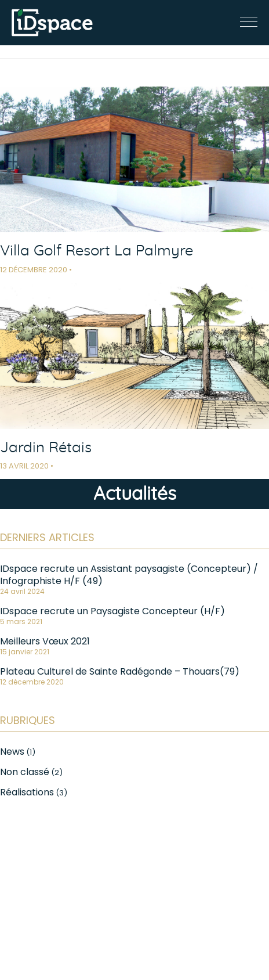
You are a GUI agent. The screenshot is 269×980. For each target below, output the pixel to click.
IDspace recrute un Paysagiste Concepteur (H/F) (112, 611)
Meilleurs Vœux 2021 (45, 641)
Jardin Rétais (46, 448)
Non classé (25, 772)
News (12, 752)
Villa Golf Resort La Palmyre (97, 251)
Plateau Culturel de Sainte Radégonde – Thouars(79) (120, 671)
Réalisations (27, 792)
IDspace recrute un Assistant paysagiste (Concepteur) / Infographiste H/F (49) (129, 574)
